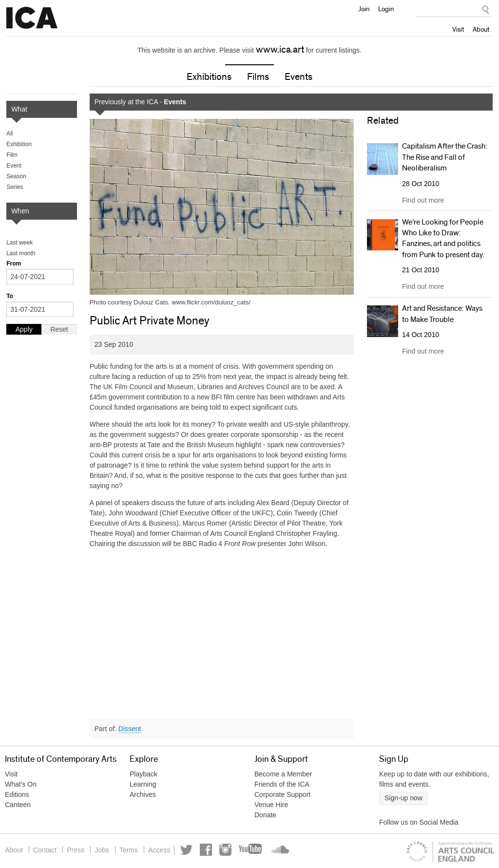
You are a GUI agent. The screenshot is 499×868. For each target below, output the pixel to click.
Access (168, 850)
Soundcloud (289, 850)
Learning (143, 785)
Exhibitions (209, 77)
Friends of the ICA (282, 785)
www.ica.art (280, 50)
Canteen (18, 805)
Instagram (237, 850)
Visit (458, 29)
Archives (143, 795)
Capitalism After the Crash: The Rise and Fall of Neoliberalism (445, 158)
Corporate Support (282, 795)
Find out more (423, 200)
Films (258, 77)
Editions (17, 795)
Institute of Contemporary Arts (32, 18)
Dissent (130, 729)
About (481, 29)
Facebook (218, 850)
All (10, 134)
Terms (136, 850)
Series (15, 188)
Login (386, 9)
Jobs (107, 850)
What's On (21, 785)
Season (16, 177)
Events (298, 77)
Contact (46, 850)
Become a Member (283, 774)
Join (364, 9)
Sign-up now (403, 798)
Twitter (198, 850)
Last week (19, 243)
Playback (144, 774)
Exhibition (19, 145)
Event (14, 166)
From (14, 264)
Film (12, 155)
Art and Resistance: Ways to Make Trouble (442, 314)
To (10, 297)
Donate (265, 815)
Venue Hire (271, 805)
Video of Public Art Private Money (222, 631)
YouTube (263, 850)
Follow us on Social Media (419, 823)
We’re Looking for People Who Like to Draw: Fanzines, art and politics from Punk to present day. (443, 238)
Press (79, 850)
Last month (21, 254)
